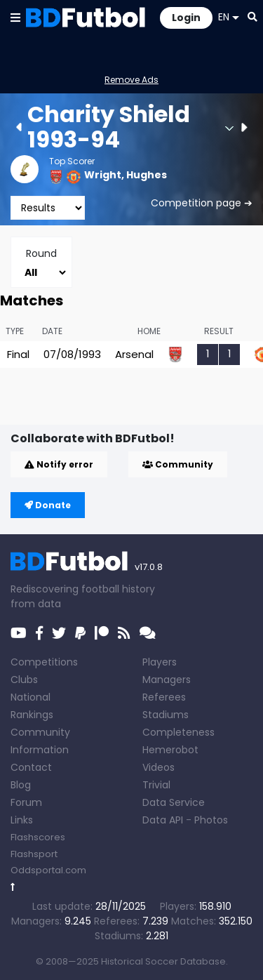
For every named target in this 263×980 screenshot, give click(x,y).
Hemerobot (170, 750)
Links (22, 820)
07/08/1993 (72, 354)
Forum (26, 802)
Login (186, 18)
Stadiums (166, 715)
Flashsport (34, 854)
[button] (15, 17)
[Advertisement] (137, 402)
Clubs (24, 680)
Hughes (147, 175)
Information (40, 750)
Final (18, 354)
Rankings (32, 715)
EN (229, 17)
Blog (21, 785)
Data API (163, 820)
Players (160, 662)
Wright (103, 175)
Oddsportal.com (48, 870)
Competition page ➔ (202, 203)
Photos (211, 820)
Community (178, 464)
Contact (31, 767)
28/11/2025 (121, 906)
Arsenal (134, 354)
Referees (164, 697)
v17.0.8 (149, 567)
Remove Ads (131, 80)
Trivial (156, 785)
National (31, 697)
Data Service (174, 802)
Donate (48, 505)
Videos (159, 767)
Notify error (59, 464)
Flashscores (38, 837)
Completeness (178, 732)
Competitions (44, 662)
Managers (167, 680)
